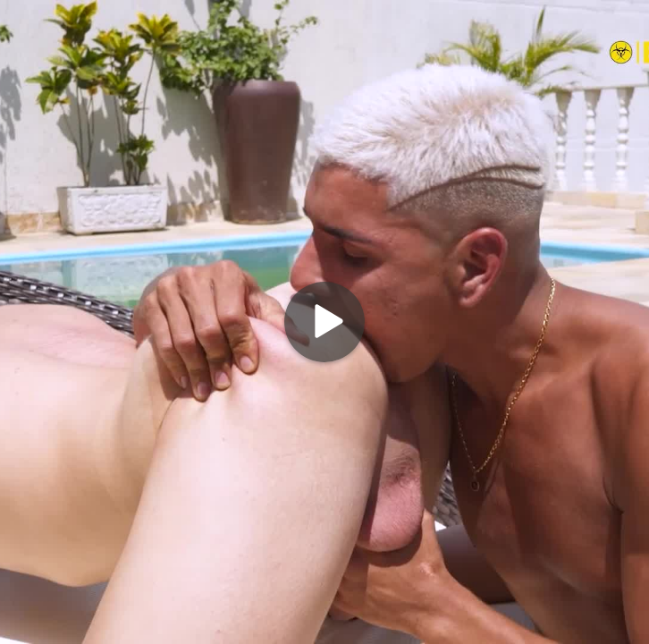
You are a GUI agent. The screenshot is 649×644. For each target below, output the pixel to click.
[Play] (324, 322)
